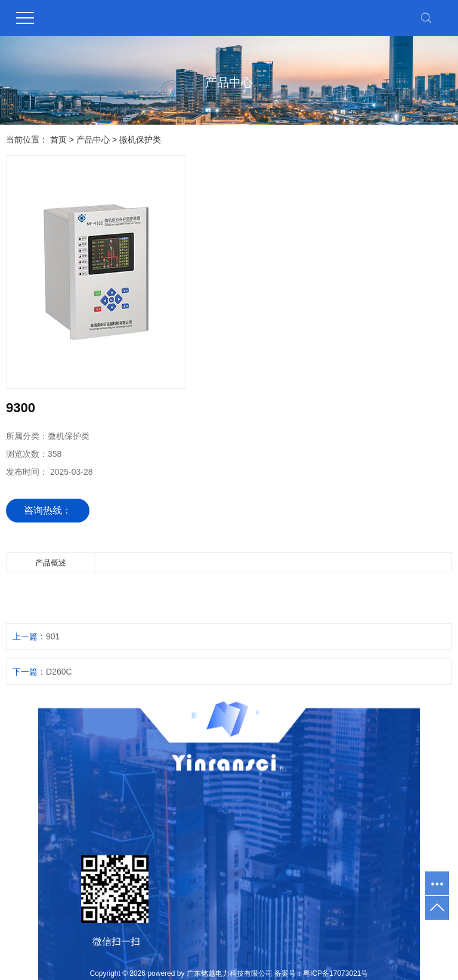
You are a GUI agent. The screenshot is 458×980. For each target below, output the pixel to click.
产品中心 (93, 140)
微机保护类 (140, 140)
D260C (59, 672)
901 (53, 636)
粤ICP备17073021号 (335, 973)
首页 (58, 140)
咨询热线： (48, 510)
